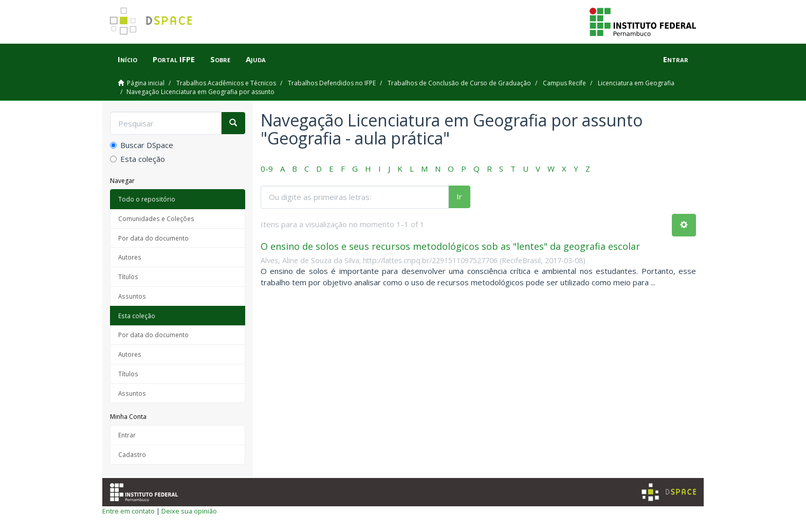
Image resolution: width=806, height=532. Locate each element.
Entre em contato (129, 511)
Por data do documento (153, 238)
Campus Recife (564, 83)
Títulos (128, 277)
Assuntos (132, 296)
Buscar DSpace (142, 145)
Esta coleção (138, 159)
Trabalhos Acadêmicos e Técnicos (226, 83)
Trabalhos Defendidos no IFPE (332, 83)
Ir (459, 196)
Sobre (220, 59)
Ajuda (256, 59)
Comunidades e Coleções (156, 218)
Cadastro (132, 454)
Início (127, 59)
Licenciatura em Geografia (636, 83)
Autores (130, 257)
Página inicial (146, 83)
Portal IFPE (174, 59)
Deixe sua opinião (189, 511)
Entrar (127, 435)
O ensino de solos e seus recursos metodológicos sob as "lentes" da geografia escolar (450, 246)
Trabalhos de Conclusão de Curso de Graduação (459, 83)
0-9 (267, 169)
